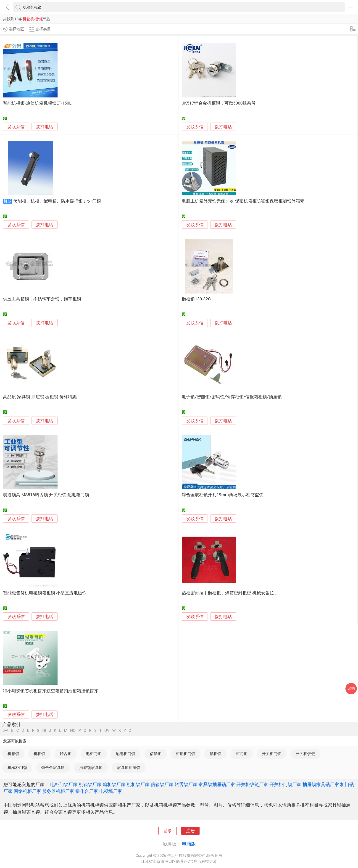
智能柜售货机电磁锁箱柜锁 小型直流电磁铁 (45, 593)
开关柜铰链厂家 (252, 784)
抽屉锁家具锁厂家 (321, 784)
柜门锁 (242, 754)
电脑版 (189, 844)
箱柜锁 (215, 754)
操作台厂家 (87, 791)
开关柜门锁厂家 (285, 784)
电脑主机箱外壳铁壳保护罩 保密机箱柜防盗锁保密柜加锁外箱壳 (243, 201)
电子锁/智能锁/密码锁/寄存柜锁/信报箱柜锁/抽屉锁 (232, 397)
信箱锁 (156, 754)
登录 (168, 831)
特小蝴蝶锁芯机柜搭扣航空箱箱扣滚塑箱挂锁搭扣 (51, 691)
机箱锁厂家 (90, 784)
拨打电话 (45, 127)
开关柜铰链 (305, 754)
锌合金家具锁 (53, 768)
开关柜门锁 (272, 754)
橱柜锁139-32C (196, 299)
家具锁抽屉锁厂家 (217, 784)
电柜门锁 (94, 754)
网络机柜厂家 (27, 791)
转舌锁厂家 (186, 784)
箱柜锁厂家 (114, 784)
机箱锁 (13, 754)
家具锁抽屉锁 (129, 768)
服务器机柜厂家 (58, 791)
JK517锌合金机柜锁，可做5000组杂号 (219, 103)
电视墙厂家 (111, 791)
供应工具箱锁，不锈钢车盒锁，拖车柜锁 (42, 299)
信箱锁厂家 (162, 784)
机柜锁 (39, 754)
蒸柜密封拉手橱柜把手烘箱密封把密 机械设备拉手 (230, 593)
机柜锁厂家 (138, 784)
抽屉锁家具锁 (91, 768)
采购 (351, 688)
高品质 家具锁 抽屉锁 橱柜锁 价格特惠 (40, 397)
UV (107, 730)
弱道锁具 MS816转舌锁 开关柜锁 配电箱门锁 (46, 495)
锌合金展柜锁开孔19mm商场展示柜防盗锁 (223, 495)
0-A (5, 730)
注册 (190, 831)
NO (73, 730)
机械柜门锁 (17, 768)
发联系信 (16, 127)
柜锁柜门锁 (186, 754)
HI (44, 730)
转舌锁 (66, 754)
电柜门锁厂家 (64, 784)
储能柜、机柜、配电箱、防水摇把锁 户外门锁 (57, 201)
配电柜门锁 (125, 754)
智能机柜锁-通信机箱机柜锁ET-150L (37, 103)
